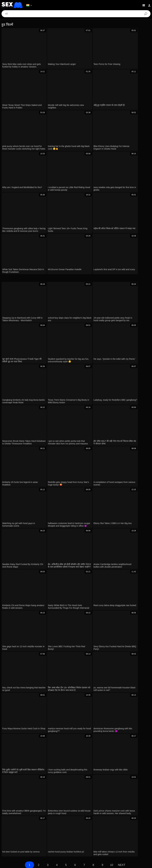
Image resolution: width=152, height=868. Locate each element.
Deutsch (58, 832)
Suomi (16, 832)
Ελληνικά (36, 832)
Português (52, 836)
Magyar (106, 836)
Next (122, 602)
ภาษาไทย (95, 841)
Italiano (77, 836)
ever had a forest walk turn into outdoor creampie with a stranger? (40, 720)
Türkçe (87, 836)
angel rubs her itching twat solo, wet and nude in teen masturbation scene (44, 711)
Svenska (122, 832)
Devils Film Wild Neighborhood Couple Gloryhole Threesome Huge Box (43, 738)
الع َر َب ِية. (70, 832)
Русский (133, 832)
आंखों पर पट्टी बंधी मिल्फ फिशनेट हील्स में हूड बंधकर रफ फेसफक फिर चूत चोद (40, 656)
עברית (93, 832)
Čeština (48, 832)
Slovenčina (63, 841)
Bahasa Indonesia (121, 836)
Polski (96, 836)
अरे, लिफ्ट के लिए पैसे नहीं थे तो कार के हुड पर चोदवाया (29, 693)
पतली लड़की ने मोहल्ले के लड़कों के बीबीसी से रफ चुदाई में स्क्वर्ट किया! (36, 666)
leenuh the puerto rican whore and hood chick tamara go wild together (42, 675)
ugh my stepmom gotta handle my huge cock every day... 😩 (37, 702)
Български (12, 836)
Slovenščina (49, 841)
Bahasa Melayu (37, 836)
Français (83, 832)
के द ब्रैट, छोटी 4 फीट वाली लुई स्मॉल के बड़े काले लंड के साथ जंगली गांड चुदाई (39, 729)
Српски (75, 841)
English (26, 832)
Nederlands (139, 836)
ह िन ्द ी (66, 836)
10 (112, 602)
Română (110, 832)
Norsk (85, 841)
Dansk (23, 836)
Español (144, 832)
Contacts (76, 864)
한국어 (106, 841)
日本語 (6, 832)
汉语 (101, 832)
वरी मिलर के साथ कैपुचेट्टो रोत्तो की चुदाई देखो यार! (27, 684)
